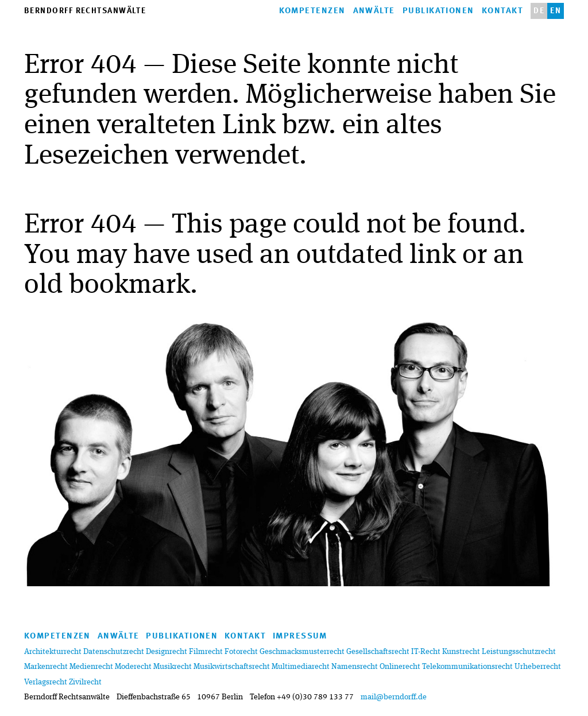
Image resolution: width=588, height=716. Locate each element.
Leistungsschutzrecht (519, 652)
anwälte (374, 11)
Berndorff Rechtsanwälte (85, 11)
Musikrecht (173, 667)
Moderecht (133, 667)
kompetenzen (312, 11)
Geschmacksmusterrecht (302, 652)
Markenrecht (46, 667)
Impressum (300, 636)
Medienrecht (91, 667)
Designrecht (167, 652)
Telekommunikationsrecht (467, 667)
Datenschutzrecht (114, 652)
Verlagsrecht (46, 682)
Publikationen (438, 11)
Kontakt (502, 11)
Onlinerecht (400, 667)
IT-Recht (426, 652)
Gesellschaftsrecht (378, 652)
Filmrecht (206, 652)
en (556, 11)
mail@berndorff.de (394, 697)
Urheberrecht (538, 667)
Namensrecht (355, 667)
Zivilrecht (85, 682)
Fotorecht (241, 652)
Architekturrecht (53, 652)
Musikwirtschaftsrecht (232, 667)
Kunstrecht (461, 652)
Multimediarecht (301, 667)
